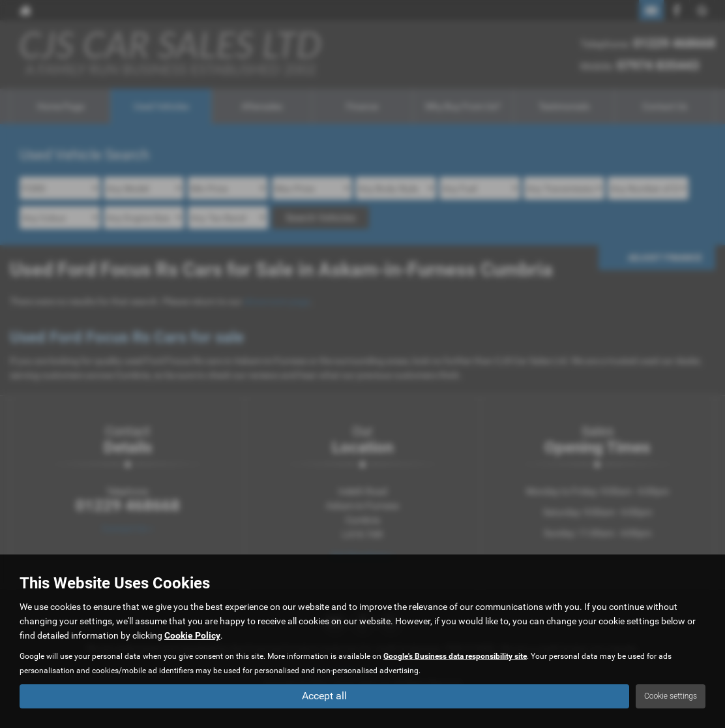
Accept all (324, 696)
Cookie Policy (192, 635)
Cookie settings (671, 696)
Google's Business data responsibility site (455, 656)
